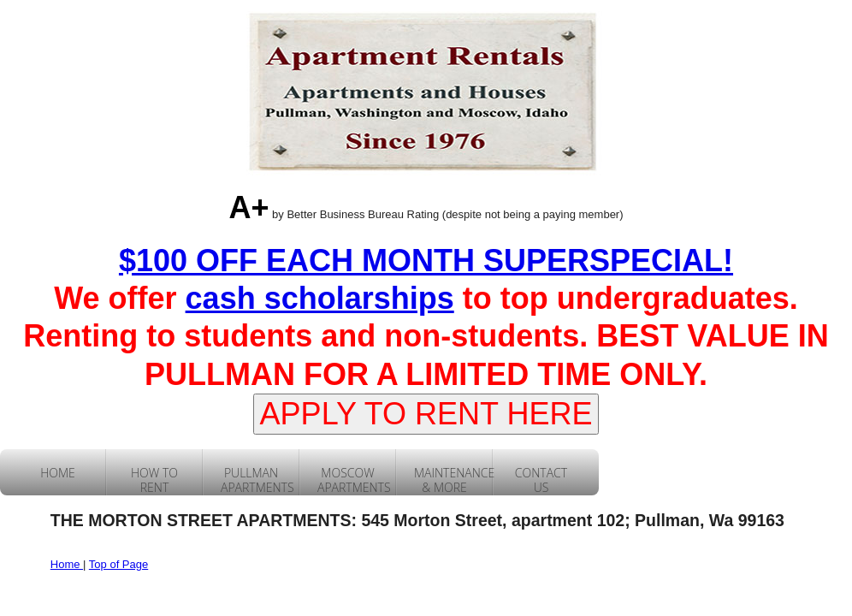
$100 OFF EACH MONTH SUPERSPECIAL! (426, 261)
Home (67, 564)
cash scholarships (320, 298)
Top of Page (118, 564)
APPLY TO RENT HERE (426, 414)
